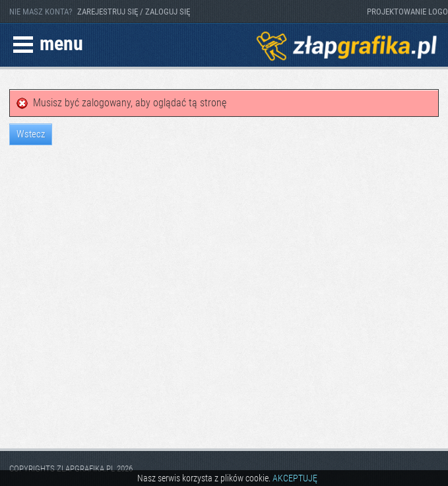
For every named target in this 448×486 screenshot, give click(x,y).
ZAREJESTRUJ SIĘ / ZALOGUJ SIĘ (134, 12)
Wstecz (31, 134)
